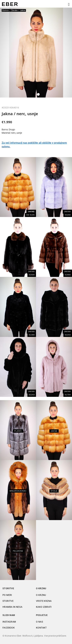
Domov (6, 10)
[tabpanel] (36, 53)
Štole (54, 491)
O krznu (41, 595)
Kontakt (41, 628)
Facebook (9, 628)
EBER (10, 4)
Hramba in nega (12, 607)
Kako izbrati (44, 607)
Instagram (9, 622)
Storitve (8, 601)
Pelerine (18, 551)
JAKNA (31, 271)
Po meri (7, 595)
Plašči (18, 431)
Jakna (67, 212)
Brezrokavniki (18, 491)
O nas (39, 622)
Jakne (54, 431)
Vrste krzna (44, 601)
